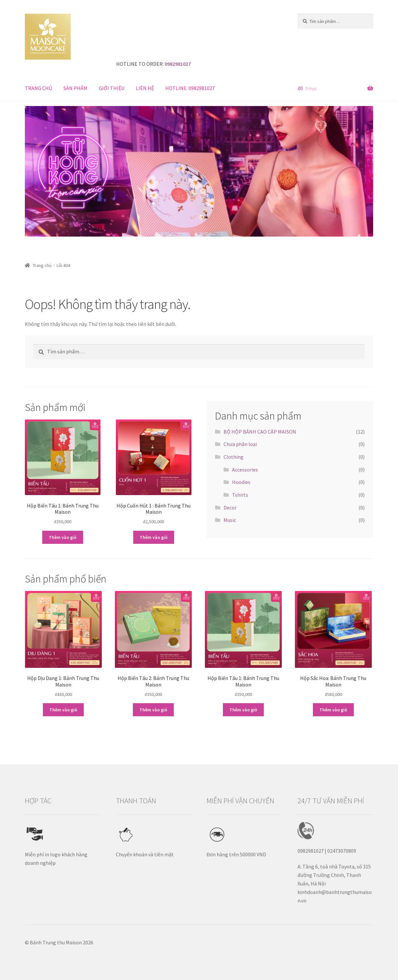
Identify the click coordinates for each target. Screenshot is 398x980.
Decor (230, 508)
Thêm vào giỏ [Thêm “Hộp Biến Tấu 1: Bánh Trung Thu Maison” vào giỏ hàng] (63, 537)
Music (230, 520)
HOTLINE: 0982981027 (190, 88)
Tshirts (240, 495)
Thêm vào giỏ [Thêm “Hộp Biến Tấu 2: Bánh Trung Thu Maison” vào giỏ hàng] (153, 710)
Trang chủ (42, 265)
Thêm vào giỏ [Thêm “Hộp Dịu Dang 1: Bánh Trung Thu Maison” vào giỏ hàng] (63, 710)
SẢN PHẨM (75, 88)
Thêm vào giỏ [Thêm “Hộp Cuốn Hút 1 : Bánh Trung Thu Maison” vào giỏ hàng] (154, 537)
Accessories (245, 470)
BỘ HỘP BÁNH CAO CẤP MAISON (260, 432)
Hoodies (241, 482)
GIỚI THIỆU (112, 88)
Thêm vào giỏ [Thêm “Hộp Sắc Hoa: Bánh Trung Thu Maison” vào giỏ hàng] (333, 710)
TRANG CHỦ (38, 88)
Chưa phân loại (240, 444)
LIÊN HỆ (145, 88)
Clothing (234, 457)
